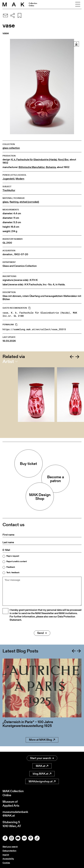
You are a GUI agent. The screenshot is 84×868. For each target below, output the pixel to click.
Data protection (9, 851)
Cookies (6, 863)
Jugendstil (9, 179)
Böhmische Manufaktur (32, 167)
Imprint (6, 855)
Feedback (11, 567)
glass (5, 202)
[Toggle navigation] (78, 4)
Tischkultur (9, 190)
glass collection (11, 148)
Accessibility (8, 859)
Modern (20, 179)
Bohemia (51, 167)
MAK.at (42, 766)
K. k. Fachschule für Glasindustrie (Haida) (34, 160)
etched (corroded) (29, 202)
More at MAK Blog (42, 745)
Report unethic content (17, 561)
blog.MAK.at (42, 774)
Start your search (42, 758)
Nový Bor (63, 160)
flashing (14, 202)
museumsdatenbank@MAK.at (16, 814)
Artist (8, 361)
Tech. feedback (13, 573)
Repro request (13, 556)
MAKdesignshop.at (42, 782)
